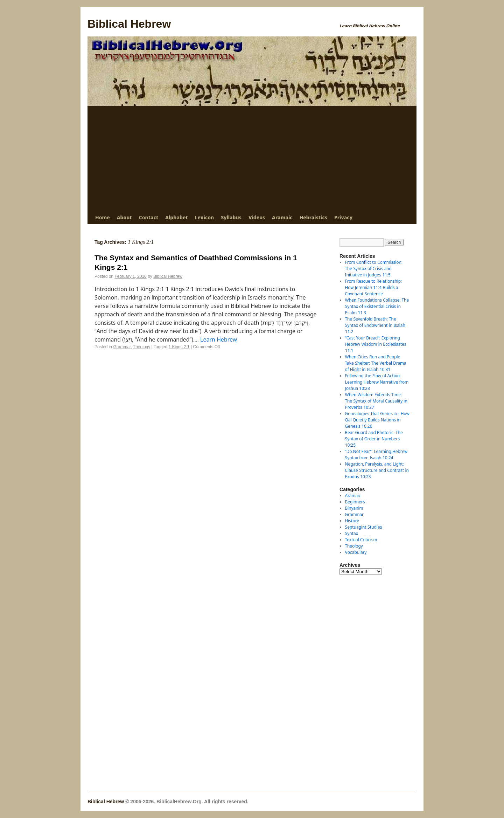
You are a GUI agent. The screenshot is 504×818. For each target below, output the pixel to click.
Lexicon (205, 217)
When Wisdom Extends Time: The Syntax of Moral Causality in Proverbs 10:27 (376, 401)
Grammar (122, 347)
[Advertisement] (252, 158)
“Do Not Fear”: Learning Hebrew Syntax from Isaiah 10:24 (376, 455)
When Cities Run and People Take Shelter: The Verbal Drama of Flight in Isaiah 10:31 (376, 363)
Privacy (343, 217)
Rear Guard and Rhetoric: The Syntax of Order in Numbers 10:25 (374, 439)
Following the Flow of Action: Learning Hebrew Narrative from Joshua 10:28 (377, 382)
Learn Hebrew (219, 339)
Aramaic (282, 217)
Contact (149, 217)
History (352, 521)
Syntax (352, 533)
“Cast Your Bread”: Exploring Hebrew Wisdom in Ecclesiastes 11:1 (376, 344)
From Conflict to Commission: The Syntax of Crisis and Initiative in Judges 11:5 (374, 269)
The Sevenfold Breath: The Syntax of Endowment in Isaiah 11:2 (375, 325)
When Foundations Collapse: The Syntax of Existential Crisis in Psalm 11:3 (377, 306)
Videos (257, 217)
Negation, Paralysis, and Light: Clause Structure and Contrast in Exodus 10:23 (377, 470)
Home (103, 217)
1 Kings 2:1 (179, 347)
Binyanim (354, 508)
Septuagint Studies (364, 527)
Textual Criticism (361, 540)
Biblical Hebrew (129, 24)
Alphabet (176, 217)
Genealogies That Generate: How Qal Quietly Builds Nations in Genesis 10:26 (377, 420)
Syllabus (231, 217)
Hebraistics (313, 217)
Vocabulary (356, 552)
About (124, 217)
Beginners (355, 502)
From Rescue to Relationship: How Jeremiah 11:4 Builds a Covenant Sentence (373, 287)
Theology (142, 347)
